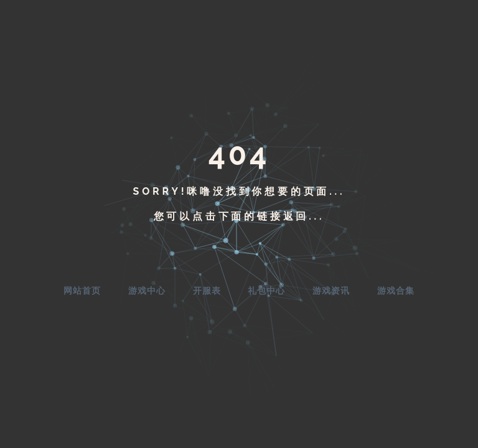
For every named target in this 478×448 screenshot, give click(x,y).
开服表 (207, 291)
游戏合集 (396, 291)
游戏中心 (147, 291)
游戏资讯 (331, 291)
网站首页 (82, 291)
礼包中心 (266, 291)
